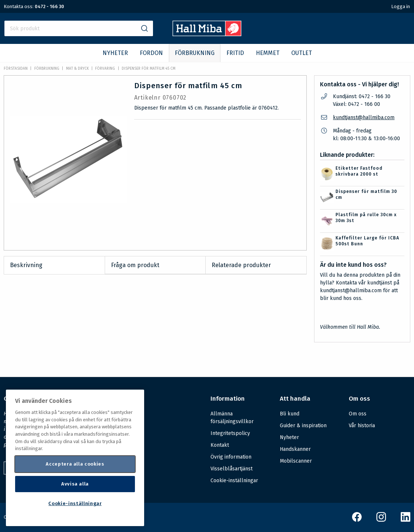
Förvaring (105, 69)
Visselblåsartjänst (232, 469)
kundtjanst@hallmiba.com (364, 118)
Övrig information (231, 457)
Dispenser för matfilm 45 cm (149, 69)
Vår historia (362, 426)
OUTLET (302, 53)
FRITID (235, 53)
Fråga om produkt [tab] (135, 265)
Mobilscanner (296, 461)
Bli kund (290, 414)
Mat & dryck (77, 69)
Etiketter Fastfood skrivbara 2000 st (359, 171)
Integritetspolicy (230, 433)
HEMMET (268, 53)
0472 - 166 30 (49, 6)
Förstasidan (16, 69)
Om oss (358, 414)
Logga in (401, 6)
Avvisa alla (75, 484)
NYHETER (115, 53)
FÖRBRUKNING (195, 53)
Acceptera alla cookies (75, 464)
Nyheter (289, 437)
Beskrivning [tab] (26, 265)
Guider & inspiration (303, 426)
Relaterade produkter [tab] (241, 265)
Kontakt (220, 445)
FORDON (151, 53)
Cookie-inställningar (234, 481)
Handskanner (295, 449)
